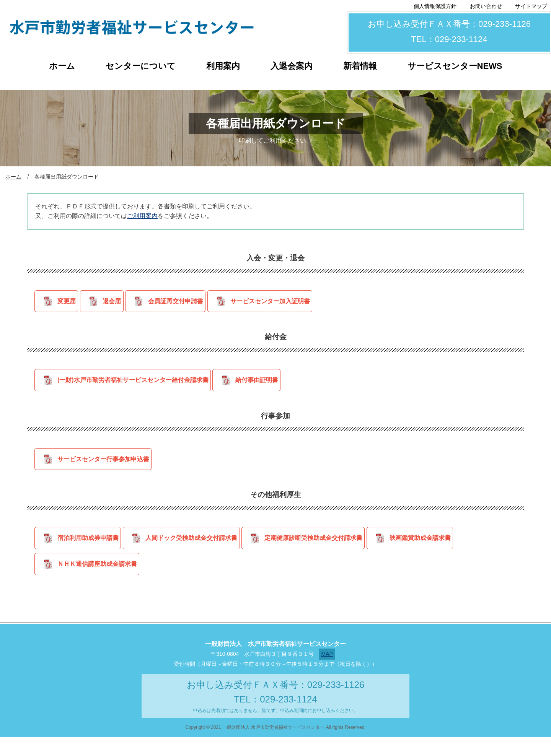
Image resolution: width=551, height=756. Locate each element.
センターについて (141, 66)
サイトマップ (531, 6)
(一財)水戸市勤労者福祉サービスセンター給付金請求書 (131, 386)
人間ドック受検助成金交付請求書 (197, 551)
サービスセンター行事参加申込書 (101, 469)
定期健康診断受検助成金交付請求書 (326, 551)
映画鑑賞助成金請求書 (440, 551)
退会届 (117, 303)
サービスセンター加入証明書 (290, 303)
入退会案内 (292, 66)
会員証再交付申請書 (188, 303)
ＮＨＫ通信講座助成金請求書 (95, 581)
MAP (327, 673)
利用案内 (223, 66)
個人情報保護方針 (435, 6)
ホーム (62, 66)
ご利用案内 (142, 216)
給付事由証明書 (262, 386)
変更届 (65, 303)
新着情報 (360, 66)
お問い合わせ (486, 6)
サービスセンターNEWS (455, 66)
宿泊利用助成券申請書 (86, 551)
